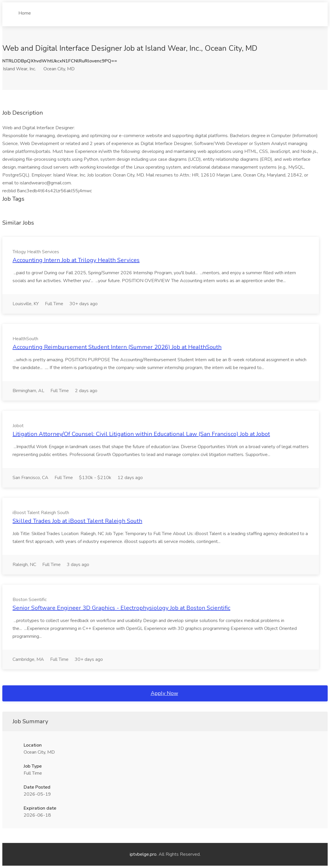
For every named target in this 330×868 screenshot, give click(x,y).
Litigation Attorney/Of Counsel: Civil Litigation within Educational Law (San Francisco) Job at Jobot (141, 434)
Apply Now (164, 693)
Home (25, 11)
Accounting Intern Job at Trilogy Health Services (76, 260)
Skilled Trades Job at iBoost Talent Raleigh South (77, 521)
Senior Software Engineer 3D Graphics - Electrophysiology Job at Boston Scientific (121, 608)
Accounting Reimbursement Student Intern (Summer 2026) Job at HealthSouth (117, 347)
